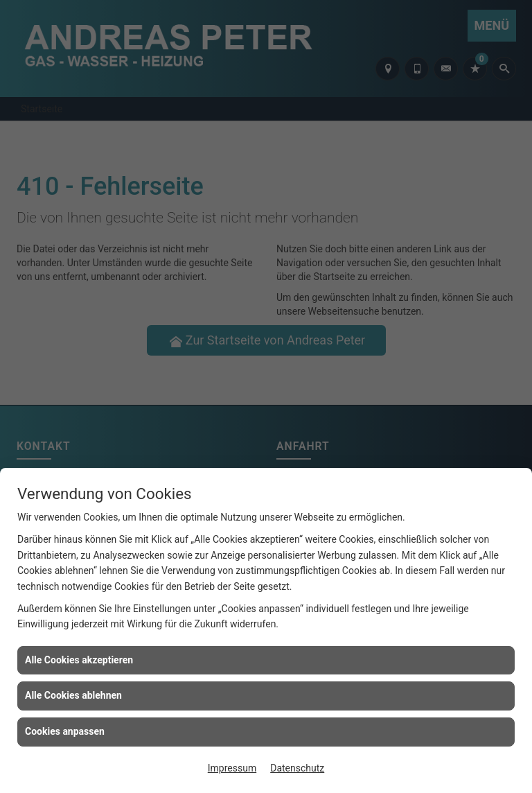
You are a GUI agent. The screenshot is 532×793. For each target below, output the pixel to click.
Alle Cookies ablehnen (73, 695)
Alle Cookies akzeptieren (79, 660)
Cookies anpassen (65, 731)
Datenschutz (297, 768)
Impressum (232, 768)
